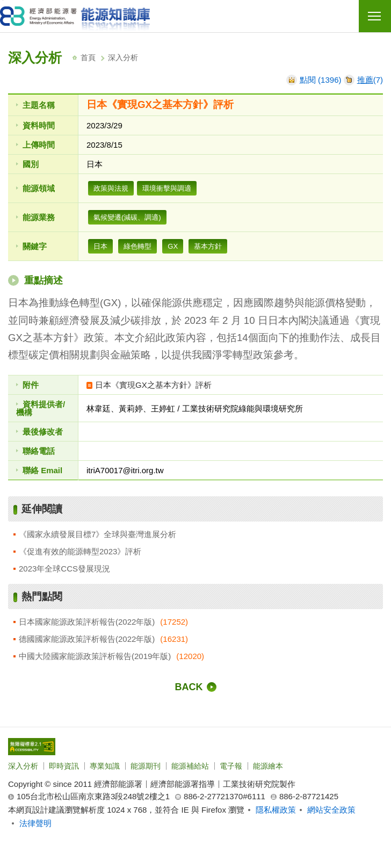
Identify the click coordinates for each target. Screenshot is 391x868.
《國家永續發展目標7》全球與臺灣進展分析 (97, 534)
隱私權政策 (276, 810)
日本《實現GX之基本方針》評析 (153, 385)
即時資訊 (64, 766)
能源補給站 (190, 766)
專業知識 (105, 766)
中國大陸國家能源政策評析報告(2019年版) (95, 656)
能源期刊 (146, 766)
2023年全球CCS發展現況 (64, 569)
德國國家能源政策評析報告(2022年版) (87, 639)
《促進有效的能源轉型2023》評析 (80, 551)
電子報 (231, 766)
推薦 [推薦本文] (365, 80)
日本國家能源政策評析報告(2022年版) (87, 622)
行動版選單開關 (374, 18)
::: (11, 44)
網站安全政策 (331, 810)
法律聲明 (35, 823)
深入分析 (23, 766)
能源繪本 (268, 766)
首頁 (88, 57)
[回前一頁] (196, 687)
